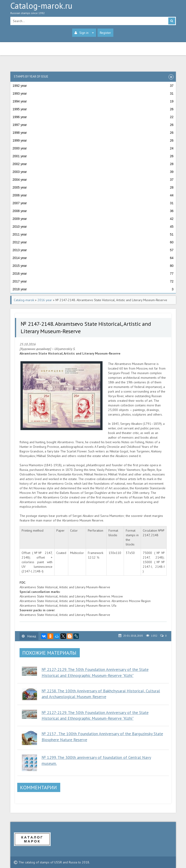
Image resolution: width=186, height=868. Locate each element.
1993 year (93, 93)
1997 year (93, 125)
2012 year (93, 242)
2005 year (93, 187)
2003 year (93, 172)
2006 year (93, 195)
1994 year (93, 101)
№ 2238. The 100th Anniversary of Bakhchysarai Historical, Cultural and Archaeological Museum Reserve (101, 694)
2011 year (93, 234)
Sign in (84, 33)
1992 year (93, 86)
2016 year (93, 274)
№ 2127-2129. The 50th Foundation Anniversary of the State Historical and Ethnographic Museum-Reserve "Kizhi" (95, 715)
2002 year (93, 164)
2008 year (93, 211)
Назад (29, 636)
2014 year (93, 258)
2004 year (93, 180)
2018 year (93, 289)
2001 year (93, 156)
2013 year (93, 250)
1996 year (93, 117)
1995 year (93, 109)
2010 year (93, 227)
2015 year (93, 266)
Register (105, 33)
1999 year (93, 140)
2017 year (93, 281)
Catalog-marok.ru (93, 9)
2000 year (93, 148)
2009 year (93, 219)
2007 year (93, 203)
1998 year (93, 133)
